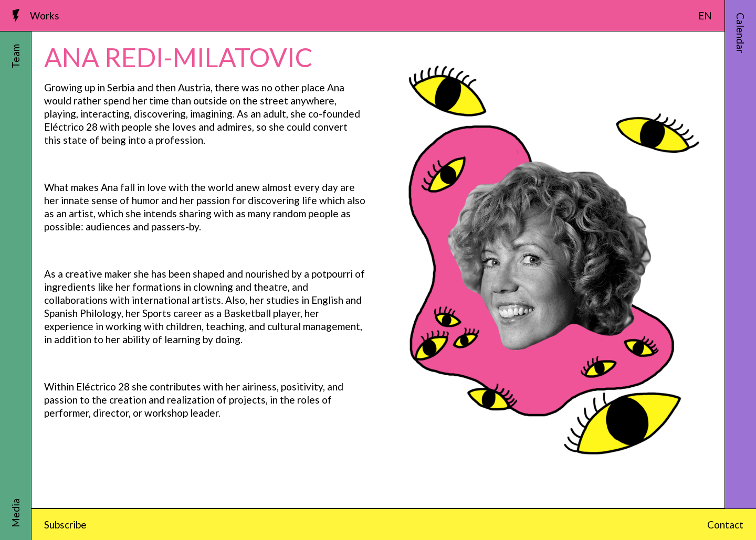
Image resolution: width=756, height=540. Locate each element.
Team (15, 56)
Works (45, 15)
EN (705, 15)
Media (15, 513)
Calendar (741, 33)
